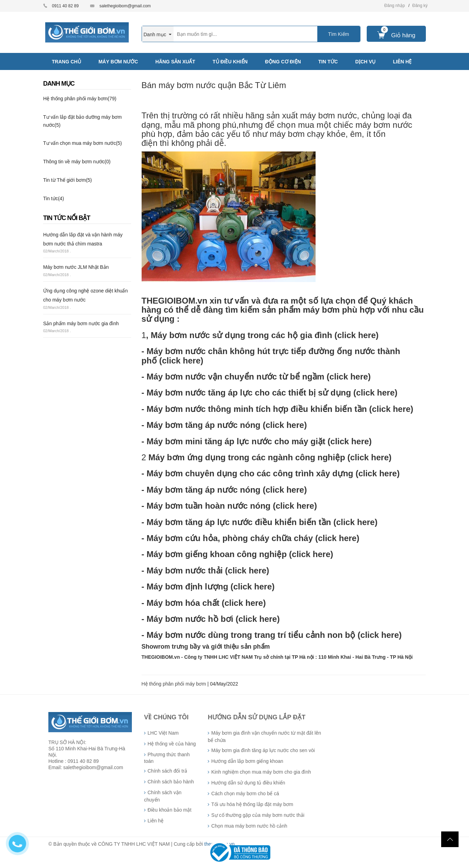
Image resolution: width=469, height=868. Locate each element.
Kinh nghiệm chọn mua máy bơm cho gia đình (261, 772)
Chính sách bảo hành (171, 782)
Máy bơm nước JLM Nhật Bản (76, 267)
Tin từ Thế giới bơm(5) (67, 180)
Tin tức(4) (54, 198)
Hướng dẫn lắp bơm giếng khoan (247, 761)
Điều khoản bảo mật (169, 810)
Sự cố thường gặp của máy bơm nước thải (258, 815)
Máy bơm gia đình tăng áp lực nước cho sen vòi (263, 750)
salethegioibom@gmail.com (125, 6)
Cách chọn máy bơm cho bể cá (245, 793)
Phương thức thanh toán (167, 758)
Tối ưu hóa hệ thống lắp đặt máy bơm (252, 804)
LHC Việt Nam (163, 733)
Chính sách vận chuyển (163, 796)
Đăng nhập (395, 6)
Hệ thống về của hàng (172, 744)
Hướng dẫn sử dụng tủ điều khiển (248, 783)
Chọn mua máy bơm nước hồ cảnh (249, 826)
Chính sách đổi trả (167, 771)
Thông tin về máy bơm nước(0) (77, 162)
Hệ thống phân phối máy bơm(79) (80, 99)
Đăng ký (420, 6)
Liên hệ (156, 821)
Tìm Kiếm (339, 34)
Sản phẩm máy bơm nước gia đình (81, 323)
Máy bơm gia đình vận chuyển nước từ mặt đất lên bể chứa (264, 737)
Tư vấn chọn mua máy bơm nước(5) (82, 143)
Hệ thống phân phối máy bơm (174, 684)
